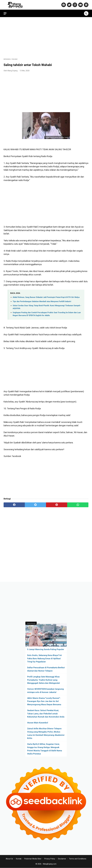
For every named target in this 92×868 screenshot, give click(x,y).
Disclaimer (62, 859)
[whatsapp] (78, 505)
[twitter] (35, 505)
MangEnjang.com (50, 864)
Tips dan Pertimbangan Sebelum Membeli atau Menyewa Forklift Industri (42, 301)
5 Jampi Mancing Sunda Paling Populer (46, 649)
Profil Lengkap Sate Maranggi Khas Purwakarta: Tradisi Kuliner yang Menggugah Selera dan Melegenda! (44, 680)
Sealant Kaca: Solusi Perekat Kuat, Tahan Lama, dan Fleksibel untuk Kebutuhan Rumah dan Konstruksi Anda (46, 714)
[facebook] (14, 505)
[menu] (5, 13)
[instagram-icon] (75, 5)
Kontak (19, 859)
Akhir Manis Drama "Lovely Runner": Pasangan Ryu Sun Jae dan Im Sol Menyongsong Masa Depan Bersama (44, 701)
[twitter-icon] (69, 5)
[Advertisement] (46, 38)
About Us (9, 859)
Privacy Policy (50, 859)
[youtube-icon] (80, 5)
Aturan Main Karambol (38, 723)
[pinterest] (57, 505)
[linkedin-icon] (86, 5)
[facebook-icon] (63, 5)
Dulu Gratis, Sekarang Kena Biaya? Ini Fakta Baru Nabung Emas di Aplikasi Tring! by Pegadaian (45, 658)
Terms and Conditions (78, 859)
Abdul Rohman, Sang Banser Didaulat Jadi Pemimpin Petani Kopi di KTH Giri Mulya (46, 297)
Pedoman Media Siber (33, 859)
